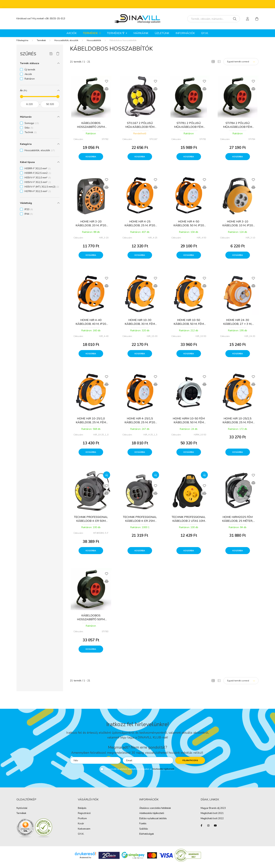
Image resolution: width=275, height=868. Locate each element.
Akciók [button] (28, 78)
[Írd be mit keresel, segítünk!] (214, 19)
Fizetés (143, 827)
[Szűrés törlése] (58, 57)
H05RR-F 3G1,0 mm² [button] (38, 172)
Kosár (81, 827)
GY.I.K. (205, 33)
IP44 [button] (29, 217)
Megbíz (204, 817)
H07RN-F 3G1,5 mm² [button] (38, 195)
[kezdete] (29, 108)
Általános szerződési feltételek (155, 812)
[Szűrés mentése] (51, 57)
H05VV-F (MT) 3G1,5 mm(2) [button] (42, 190)
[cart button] (257, 19)
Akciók (72, 33)
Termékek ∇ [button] (116, 33)
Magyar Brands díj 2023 (213, 812)
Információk (185, 33)
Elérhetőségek (147, 838)
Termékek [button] (91, 33)
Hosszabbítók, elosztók (66, 44)
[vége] (50, 108)
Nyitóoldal (22, 812)
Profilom (82, 822)
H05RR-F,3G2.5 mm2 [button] (38, 177)
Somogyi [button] (32, 127)
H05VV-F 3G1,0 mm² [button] (38, 181)
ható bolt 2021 (216, 817)
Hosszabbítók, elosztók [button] (40, 154)
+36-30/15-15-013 (55, 19)
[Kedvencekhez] (107, 84)
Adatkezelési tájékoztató (152, 817)
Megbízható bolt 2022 (212, 822)
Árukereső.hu (85, 861)
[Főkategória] (22, 44)
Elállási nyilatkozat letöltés (153, 822)
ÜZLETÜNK (162, 33)
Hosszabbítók (94, 44)
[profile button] (248, 19)
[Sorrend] (241, 65)
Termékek (41, 44)
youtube (215, 829)
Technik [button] (31, 136)
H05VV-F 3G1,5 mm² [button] (38, 186)
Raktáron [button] (30, 82)
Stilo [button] (29, 131)
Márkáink (141, 33)
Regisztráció (84, 817)
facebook (201, 829)
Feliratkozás (190, 764)
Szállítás (144, 833)
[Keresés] (235, 19)
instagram (208, 829)
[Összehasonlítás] (107, 92)
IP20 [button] (29, 213)
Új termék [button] (30, 73)
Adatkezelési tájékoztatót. (164, 773)
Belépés (82, 812)
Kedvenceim (84, 833)
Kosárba (91, 160)
